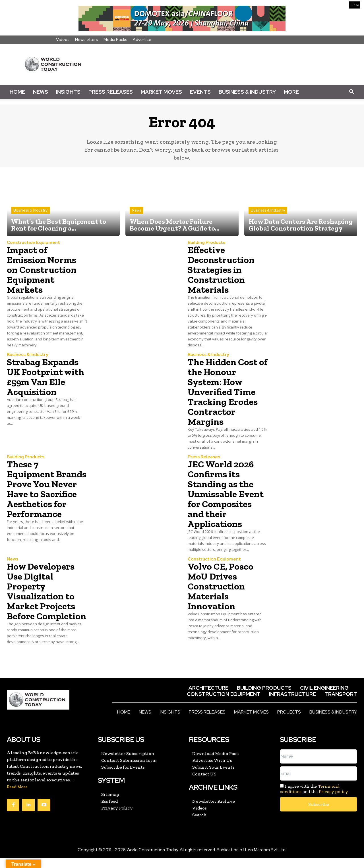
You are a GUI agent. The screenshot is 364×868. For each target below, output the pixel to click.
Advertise (142, 39)
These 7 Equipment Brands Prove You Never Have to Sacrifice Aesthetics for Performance (46, 494)
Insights (68, 92)
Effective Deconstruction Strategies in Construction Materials (223, 269)
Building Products (206, 243)
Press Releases (111, 92)
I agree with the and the (314, 799)
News (41, 92)
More (291, 92)
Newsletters (87, 39)
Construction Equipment (33, 243)
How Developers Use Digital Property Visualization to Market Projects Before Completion (43, 596)
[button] (351, 92)
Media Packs (115, 39)
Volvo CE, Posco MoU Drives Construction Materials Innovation (223, 586)
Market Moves (161, 92)
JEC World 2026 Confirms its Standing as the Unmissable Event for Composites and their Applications (228, 494)
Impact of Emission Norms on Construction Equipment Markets (44, 269)
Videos (63, 39)
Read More (17, 797)
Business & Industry (247, 92)
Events (200, 92)
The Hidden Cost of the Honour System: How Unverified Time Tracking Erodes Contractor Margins (225, 392)
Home (17, 92)
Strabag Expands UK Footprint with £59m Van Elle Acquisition (45, 377)
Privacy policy (333, 801)
